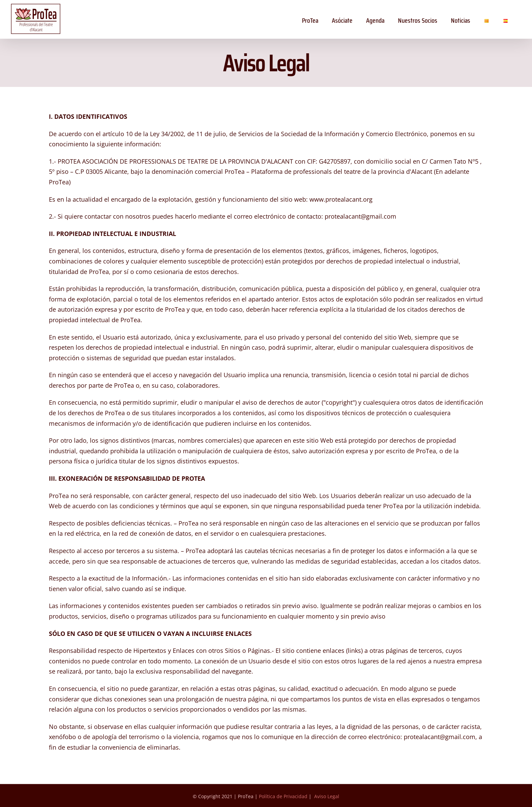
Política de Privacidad (283, 796)
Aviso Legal (327, 796)
